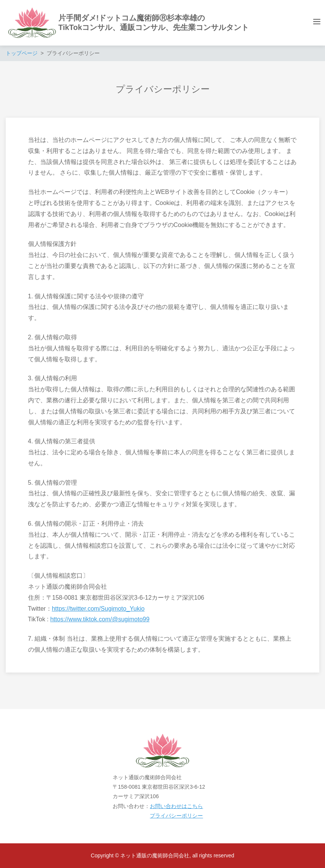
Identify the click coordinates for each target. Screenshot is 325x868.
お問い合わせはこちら (176, 806)
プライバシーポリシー (176, 816)
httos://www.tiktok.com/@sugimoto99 (100, 619)
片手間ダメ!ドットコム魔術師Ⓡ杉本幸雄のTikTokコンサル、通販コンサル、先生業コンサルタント (154, 23)
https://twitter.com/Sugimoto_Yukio (98, 609)
